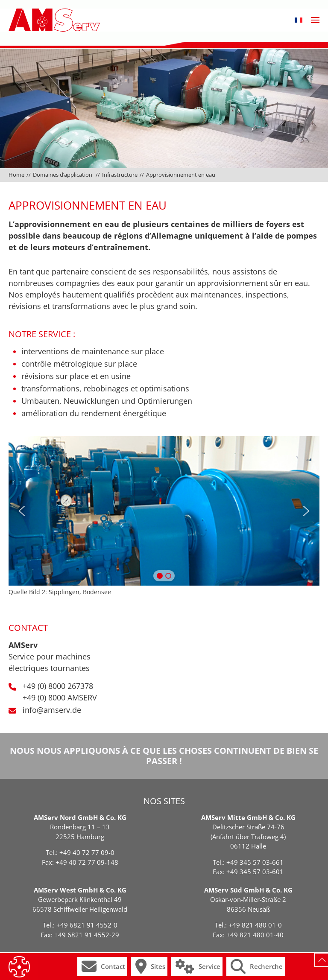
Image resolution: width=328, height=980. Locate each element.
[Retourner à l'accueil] (54, 20)
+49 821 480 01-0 (255, 925)
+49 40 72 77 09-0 (87, 852)
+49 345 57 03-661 (255, 862)
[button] (299, 20)
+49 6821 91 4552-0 (87, 925)
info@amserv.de (52, 710)
